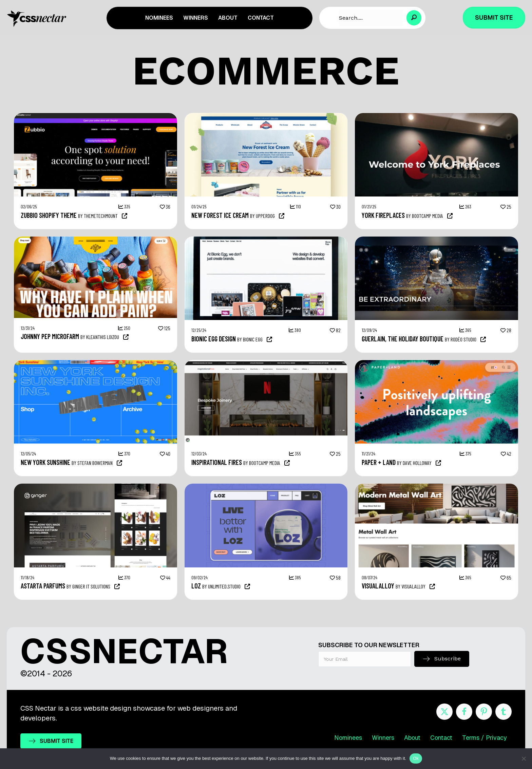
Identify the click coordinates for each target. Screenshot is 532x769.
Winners (383, 738)
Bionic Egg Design (214, 339)
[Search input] (371, 18)
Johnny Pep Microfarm (50, 336)
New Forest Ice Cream (220, 215)
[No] (524, 758)
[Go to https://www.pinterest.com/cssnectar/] (484, 712)
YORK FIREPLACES (383, 215)
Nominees (348, 738)
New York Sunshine (45, 462)
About (412, 738)
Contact (441, 738)
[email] (365, 659)
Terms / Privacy (484, 738)
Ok (416, 758)
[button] (414, 18)
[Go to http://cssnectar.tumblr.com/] (503, 712)
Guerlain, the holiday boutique (403, 339)
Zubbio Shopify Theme (49, 215)
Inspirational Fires (217, 462)
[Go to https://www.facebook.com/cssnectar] (464, 712)
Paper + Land (379, 462)
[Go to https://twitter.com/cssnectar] (444, 712)
